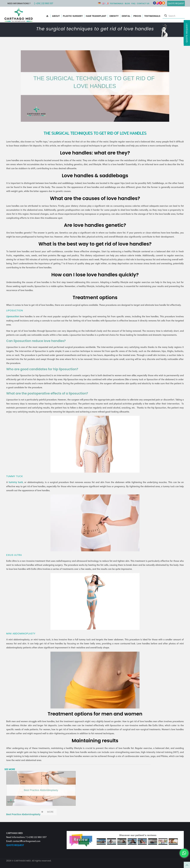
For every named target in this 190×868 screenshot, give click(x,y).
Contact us (143, 3)
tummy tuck (16, 482)
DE (99, 3)
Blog (127, 3)
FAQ (133, 3)
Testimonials (117, 3)
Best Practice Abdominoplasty (23, 814)
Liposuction (13, 316)
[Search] (174, 16)
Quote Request (187, 33)
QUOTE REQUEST (15, 845)
